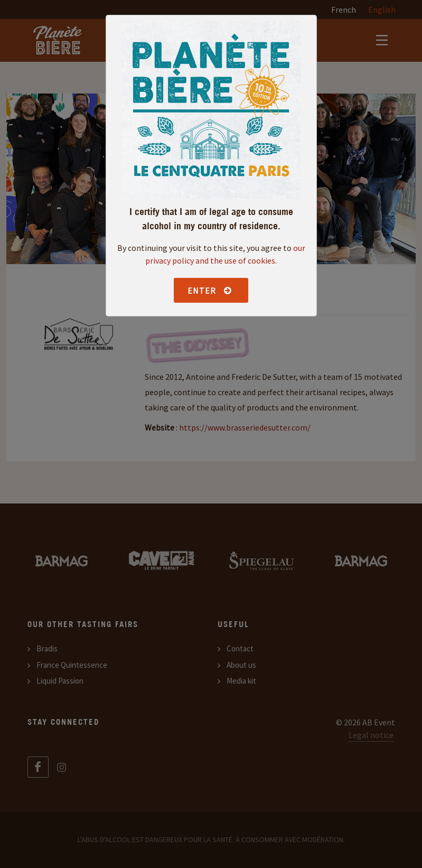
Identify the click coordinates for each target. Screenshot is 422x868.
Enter (210, 291)
